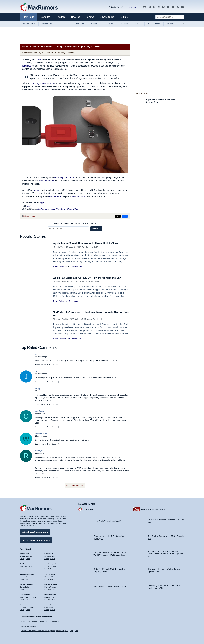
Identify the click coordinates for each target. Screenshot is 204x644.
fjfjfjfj (38, 388)
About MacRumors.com (35, 531)
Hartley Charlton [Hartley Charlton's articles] (26, 584)
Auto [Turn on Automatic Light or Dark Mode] (67, 631)
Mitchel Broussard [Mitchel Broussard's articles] (27, 574)
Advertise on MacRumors (36, 540)
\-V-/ (37, 354)
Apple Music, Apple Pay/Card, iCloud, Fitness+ (59, 209)
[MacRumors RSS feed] (178, 7)
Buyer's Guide (107, 17)
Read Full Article (60, 267)
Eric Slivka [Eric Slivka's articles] (49, 553)
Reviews (90, 17)
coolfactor (40, 411)
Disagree (55, 365)
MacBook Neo (78, 24)
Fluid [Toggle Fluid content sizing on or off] (53, 631)
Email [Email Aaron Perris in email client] (47, 609)
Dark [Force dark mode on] (76, 631)
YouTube (88, 509)
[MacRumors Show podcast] (145, 7)
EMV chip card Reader (65, 178)
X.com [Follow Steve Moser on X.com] (28, 609)
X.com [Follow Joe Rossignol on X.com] (53, 568)
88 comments (29, 216)
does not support (47, 181)
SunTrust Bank (79, 196)
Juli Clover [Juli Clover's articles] (24, 563)
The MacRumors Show (153, 509)
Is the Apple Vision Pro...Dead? (107, 521)
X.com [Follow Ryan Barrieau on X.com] (53, 599)
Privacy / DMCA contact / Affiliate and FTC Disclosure (40, 622)
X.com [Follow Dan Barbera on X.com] (28, 599)
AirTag (110, 24)
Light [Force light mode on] (72, 631)
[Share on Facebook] (125, 216)
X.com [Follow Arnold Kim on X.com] (28, 558)
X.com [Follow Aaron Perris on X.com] (53, 609)
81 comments (75, 339)
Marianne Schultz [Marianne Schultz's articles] (51, 584)
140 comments (76, 267)
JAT (37, 371)
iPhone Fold (47, 24)
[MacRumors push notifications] (173, 7)
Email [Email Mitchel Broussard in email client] (22, 579)
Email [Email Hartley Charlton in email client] (22, 589)
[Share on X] (118, 216)
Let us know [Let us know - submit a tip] (130, 7)
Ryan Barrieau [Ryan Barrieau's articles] (50, 594)
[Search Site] (170, 17)
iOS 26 (138, 24)
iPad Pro (171, 24)
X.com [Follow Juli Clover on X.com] (28, 568)
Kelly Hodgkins (67, 53)
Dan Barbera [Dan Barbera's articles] (25, 594)
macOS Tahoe (154, 24)
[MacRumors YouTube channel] (168, 7)
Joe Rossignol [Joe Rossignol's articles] (50, 563)
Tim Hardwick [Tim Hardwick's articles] (50, 574)
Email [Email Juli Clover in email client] (22, 568)
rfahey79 (39, 451)
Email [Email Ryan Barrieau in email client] (47, 599)
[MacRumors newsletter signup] (183, 7)
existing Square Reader (43, 83)
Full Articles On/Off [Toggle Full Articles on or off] (42, 631)
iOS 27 (62, 24)
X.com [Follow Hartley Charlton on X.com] (28, 589)
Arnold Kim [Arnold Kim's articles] (24, 553)
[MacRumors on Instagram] (149, 7)
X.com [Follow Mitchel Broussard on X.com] (28, 579)
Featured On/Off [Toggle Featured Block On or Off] (27, 631)
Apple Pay (45, 203)
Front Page (28, 17)
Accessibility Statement (29, 626)
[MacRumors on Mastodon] (163, 7)
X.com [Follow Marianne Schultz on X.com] (53, 589)
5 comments (75, 301)
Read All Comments (75, 485)
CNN (29, 206)
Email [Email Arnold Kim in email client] (22, 558)
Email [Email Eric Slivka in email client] (47, 558)
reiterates (27, 66)
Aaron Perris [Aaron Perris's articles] (49, 604)
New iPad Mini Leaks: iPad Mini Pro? (110, 586)
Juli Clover (93, 247)
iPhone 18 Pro (29, 24)
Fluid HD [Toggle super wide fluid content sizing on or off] (60, 631)
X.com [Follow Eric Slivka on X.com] (53, 558)
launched (37, 190)
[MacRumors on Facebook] (154, 7)
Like (49, 365)
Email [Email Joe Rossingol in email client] (47, 568)
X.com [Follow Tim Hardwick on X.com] (53, 579)
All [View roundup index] (182, 24)
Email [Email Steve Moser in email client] (22, 609)
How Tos (76, 17)
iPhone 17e (96, 24)
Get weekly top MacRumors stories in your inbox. (75, 224)
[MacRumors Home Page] (39, 7)
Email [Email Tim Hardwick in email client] (47, 579)
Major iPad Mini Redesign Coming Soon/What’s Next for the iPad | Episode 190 (165, 553)
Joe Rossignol (95, 319)
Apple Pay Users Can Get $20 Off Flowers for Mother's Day (89, 278)
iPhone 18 (124, 24)
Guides (62, 17)
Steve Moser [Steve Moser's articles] (25, 604)
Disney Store (55, 196)
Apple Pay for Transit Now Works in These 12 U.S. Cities (88, 243)
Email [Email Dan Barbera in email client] (22, 599)
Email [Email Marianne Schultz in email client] (47, 589)
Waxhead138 (41, 434)
